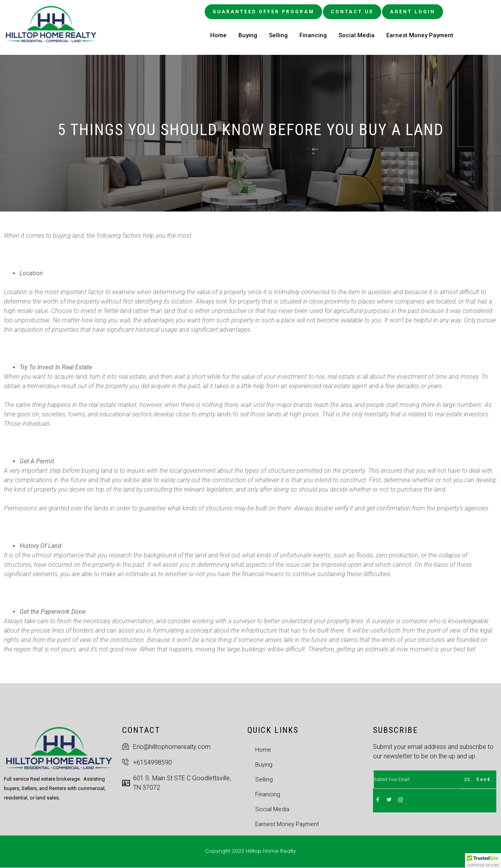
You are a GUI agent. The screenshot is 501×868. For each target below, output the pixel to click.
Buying (248, 35)
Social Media (357, 35)
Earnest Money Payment (420, 35)
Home (218, 35)
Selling (278, 35)
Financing (313, 35)
